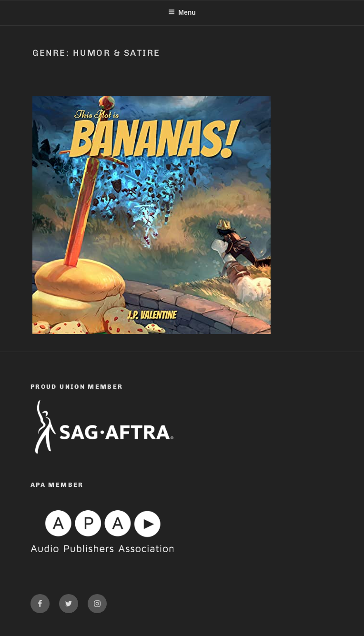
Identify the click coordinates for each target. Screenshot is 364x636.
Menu (182, 12)
